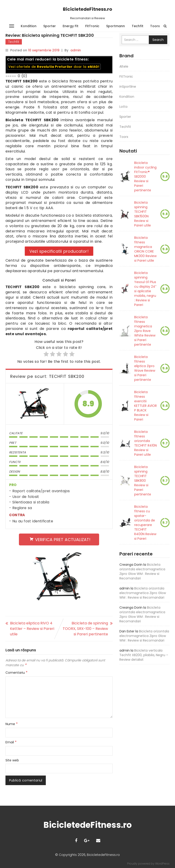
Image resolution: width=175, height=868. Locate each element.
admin (76, 50)
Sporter (50, 26)
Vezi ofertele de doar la (54, 67)
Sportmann (116, 26)
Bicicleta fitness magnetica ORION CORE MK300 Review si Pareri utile (145, 249)
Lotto (124, 107)
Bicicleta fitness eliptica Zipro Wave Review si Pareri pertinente (145, 368)
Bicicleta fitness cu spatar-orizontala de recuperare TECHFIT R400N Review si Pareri (145, 523)
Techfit (138, 26)
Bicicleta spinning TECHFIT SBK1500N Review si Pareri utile (143, 214)
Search (158, 40)
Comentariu (17, 673)
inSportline (128, 87)
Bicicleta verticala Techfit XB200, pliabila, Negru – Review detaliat (144, 655)
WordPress (162, 864)
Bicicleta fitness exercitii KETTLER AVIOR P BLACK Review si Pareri (145, 406)
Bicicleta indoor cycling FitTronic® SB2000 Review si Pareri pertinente (145, 176)
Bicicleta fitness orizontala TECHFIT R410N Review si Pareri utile (145, 443)
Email (11, 742)
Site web (12, 760)
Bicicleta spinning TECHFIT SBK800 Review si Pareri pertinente (143, 481)
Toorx (155, 26)
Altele (124, 66)
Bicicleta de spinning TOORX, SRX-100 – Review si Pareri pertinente (85, 629)
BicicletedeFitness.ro (87, 9)
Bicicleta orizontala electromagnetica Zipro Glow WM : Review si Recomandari (142, 571)
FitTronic (92, 26)
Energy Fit (71, 26)
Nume (12, 724)
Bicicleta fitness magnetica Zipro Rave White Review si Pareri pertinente (145, 331)
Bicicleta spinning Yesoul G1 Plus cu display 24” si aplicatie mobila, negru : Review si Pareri (145, 289)
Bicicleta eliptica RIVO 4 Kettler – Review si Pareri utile (32, 629)
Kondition (29, 26)
